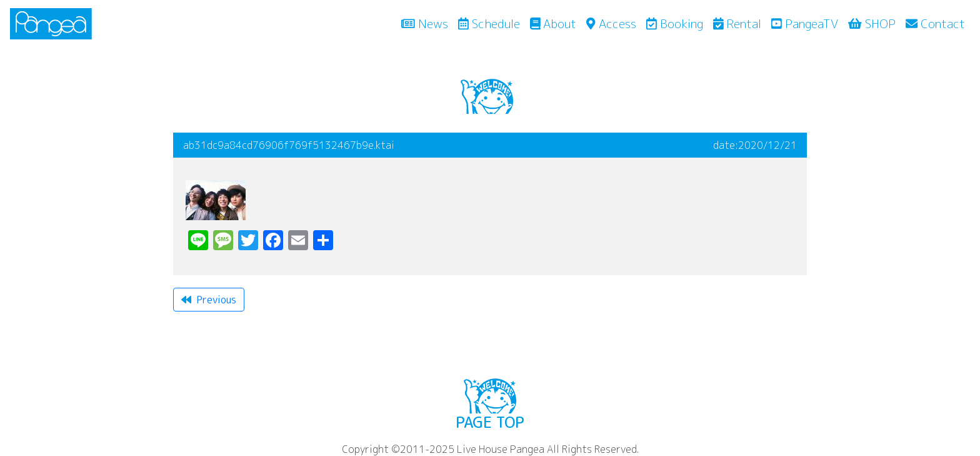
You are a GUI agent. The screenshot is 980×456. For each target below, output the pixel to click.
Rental (737, 23)
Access (611, 23)
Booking (675, 23)
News (427, 23)
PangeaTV (805, 23)
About (553, 23)
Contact (935, 23)
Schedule (489, 23)
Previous (209, 300)
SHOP (872, 23)
